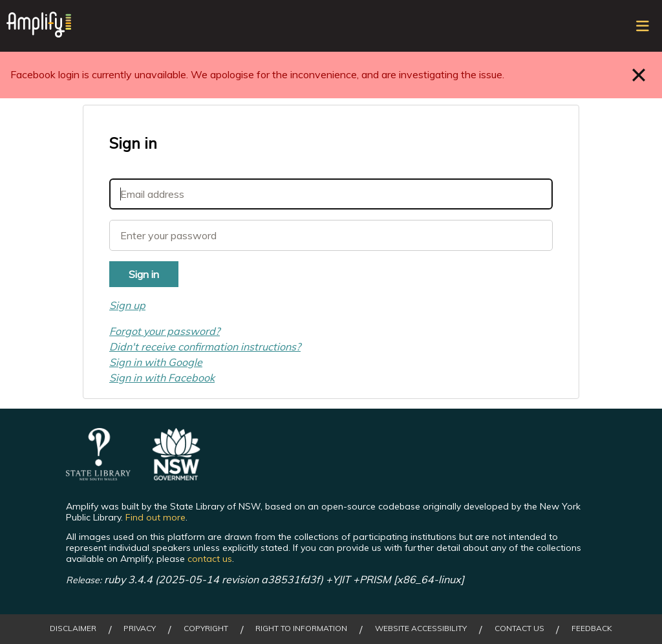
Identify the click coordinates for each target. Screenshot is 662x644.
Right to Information (301, 628)
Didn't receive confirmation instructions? (205, 347)
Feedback (592, 628)
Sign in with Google (156, 362)
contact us (210, 559)
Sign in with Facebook (162, 378)
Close (639, 75)
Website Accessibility (421, 628)
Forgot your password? (165, 331)
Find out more (155, 517)
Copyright (206, 628)
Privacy (140, 628)
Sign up (127, 305)
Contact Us (519, 628)
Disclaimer (73, 628)
